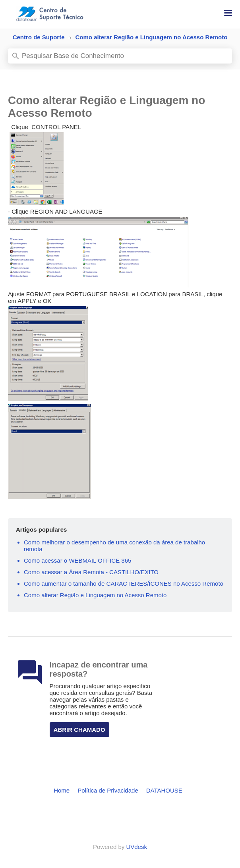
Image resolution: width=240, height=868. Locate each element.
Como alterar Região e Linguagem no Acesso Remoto (95, 595)
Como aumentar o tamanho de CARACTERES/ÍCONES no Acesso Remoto (124, 583)
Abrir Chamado (79, 730)
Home (62, 790)
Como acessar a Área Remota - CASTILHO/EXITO (91, 572)
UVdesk (136, 847)
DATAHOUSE (164, 790)
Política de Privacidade (108, 790)
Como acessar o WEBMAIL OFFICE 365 (77, 560)
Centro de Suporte (39, 37)
